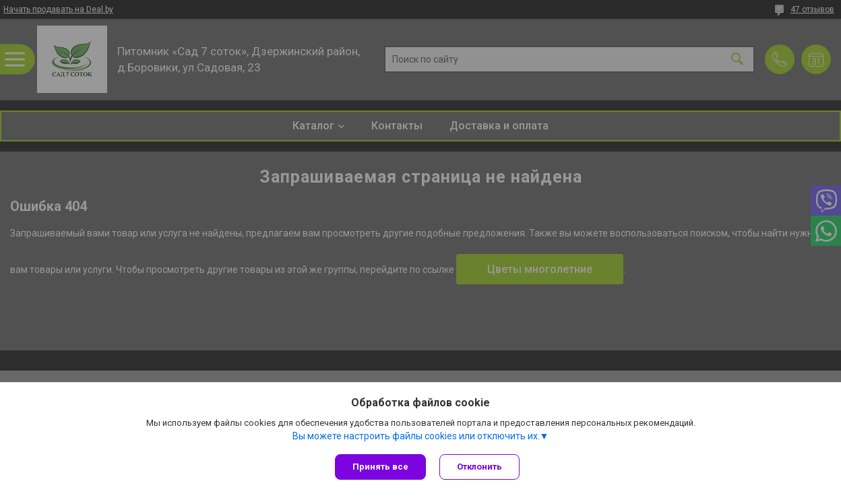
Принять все (380, 467)
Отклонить (479, 467)
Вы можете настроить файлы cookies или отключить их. (416, 436)
